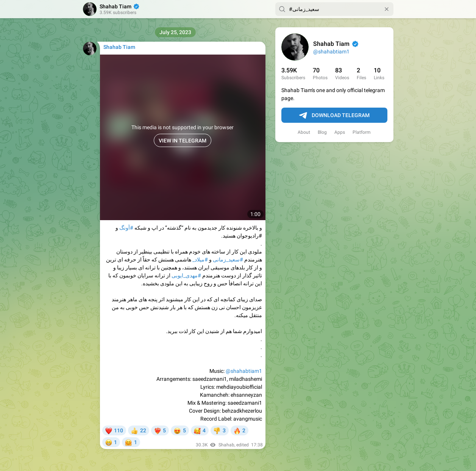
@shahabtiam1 (331, 52)
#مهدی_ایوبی (186, 275)
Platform (362, 132)
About (304, 132)
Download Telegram (334, 116)
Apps (340, 132)
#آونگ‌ (126, 228)
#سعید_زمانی (228, 260)
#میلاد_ (200, 260)
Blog (322, 132)
